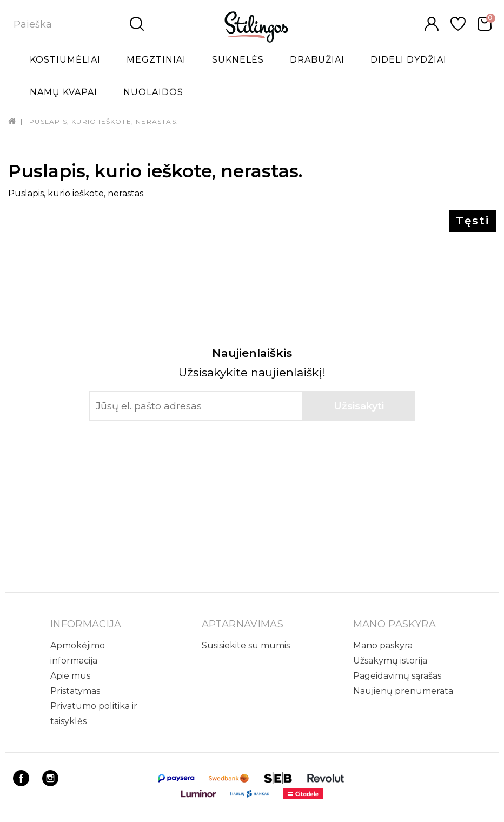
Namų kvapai (64, 92)
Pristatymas (75, 691)
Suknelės (238, 60)
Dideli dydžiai (409, 60)
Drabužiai (317, 60)
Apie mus (70, 676)
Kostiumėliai (65, 60)
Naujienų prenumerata (403, 691)
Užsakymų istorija (390, 661)
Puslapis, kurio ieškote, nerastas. (104, 121)
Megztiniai (156, 60)
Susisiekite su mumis (246, 645)
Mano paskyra (383, 645)
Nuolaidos (153, 92)
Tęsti (473, 221)
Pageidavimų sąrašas (397, 676)
